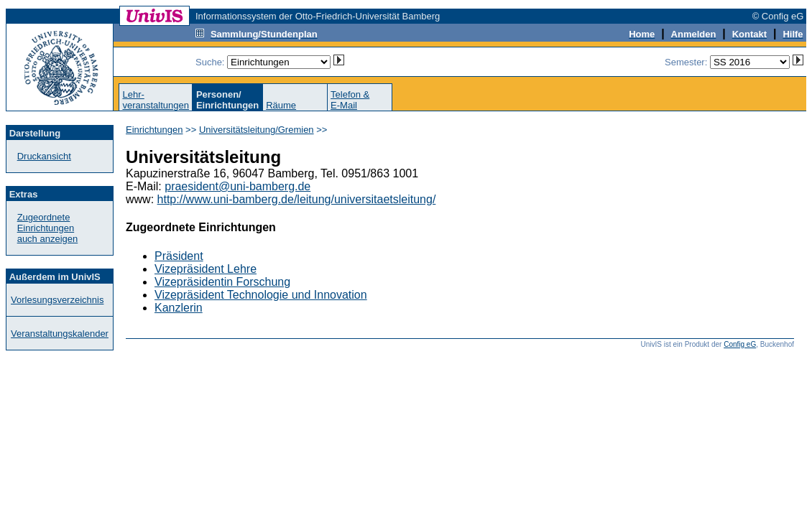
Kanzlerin (179, 308)
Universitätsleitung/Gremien (257, 130)
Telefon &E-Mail (350, 100)
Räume (281, 105)
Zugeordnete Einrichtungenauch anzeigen (48, 228)
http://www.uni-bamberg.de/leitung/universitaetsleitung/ (297, 199)
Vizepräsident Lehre (206, 269)
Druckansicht (44, 156)
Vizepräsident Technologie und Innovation (261, 295)
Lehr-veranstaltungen (156, 100)
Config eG (740, 344)
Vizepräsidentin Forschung (222, 282)
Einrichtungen (154, 130)
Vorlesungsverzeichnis (57, 300)
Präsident (179, 256)
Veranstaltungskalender (60, 334)
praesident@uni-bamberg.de (237, 186)
